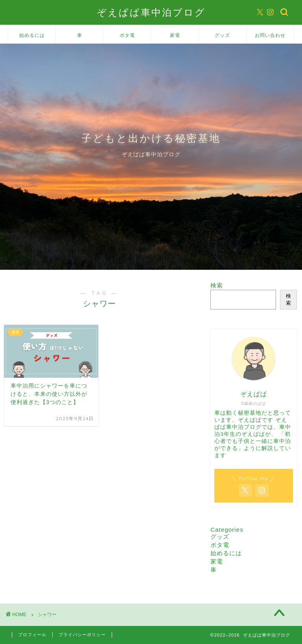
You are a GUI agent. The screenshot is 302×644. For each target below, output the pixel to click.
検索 (217, 285)
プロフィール (32, 635)
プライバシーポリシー (82, 635)
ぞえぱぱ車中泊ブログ (151, 12)
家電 (175, 35)
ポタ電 (127, 35)
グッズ (222, 35)
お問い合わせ (270, 35)
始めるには (32, 35)
